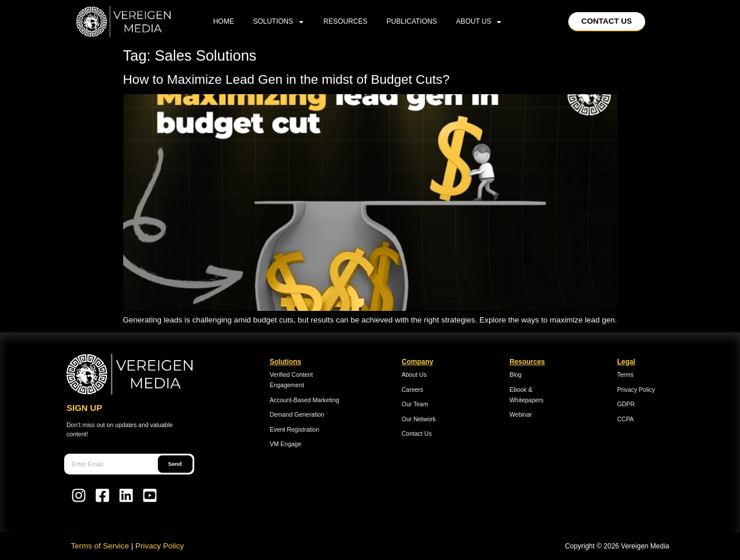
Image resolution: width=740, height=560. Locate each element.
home (224, 21)
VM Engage (285, 444)
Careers (412, 390)
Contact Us (417, 433)
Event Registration (294, 429)
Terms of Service (100, 546)
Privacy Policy (636, 390)
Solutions (279, 22)
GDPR (626, 404)
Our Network (419, 419)
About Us (480, 22)
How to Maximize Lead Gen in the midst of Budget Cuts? (290, 79)
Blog (515, 374)
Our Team (415, 404)
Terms (626, 374)
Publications (412, 21)
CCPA (626, 419)
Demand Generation (297, 414)
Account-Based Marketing (304, 400)
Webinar (521, 414)
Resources (346, 21)
